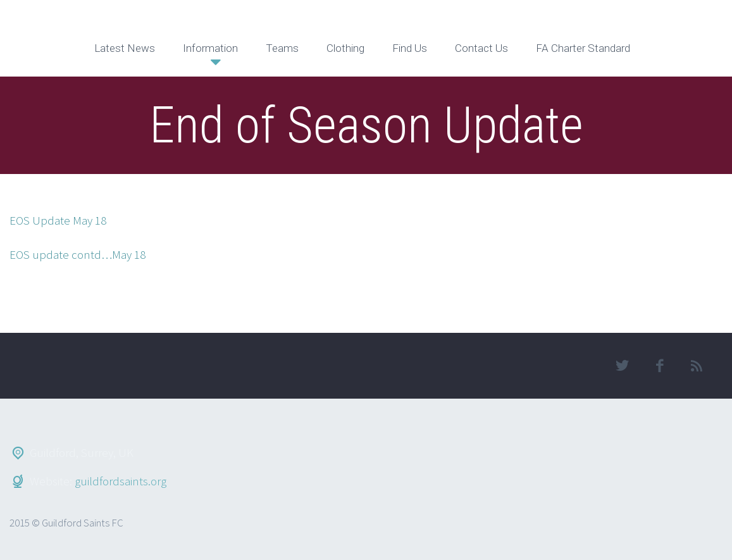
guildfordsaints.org (121, 481)
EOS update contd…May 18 (78, 254)
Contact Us (481, 48)
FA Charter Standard (583, 48)
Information (210, 48)
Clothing (345, 48)
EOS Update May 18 (58, 220)
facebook (660, 366)
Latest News (125, 48)
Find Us (410, 48)
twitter (623, 366)
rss (697, 366)
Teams (282, 48)
